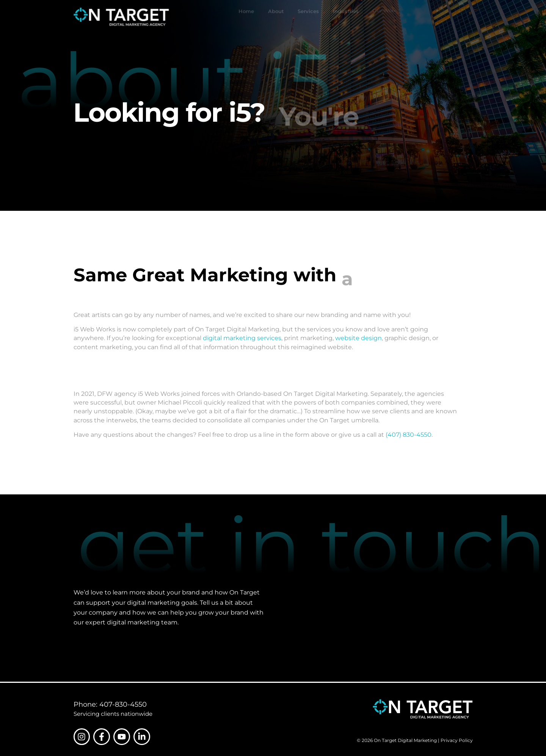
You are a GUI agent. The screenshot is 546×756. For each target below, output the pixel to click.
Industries (346, 15)
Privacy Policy (457, 740)
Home (246, 17)
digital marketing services (242, 338)
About (276, 17)
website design (359, 338)
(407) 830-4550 (409, 434)
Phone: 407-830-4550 (110, 704)
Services (308, 17)
